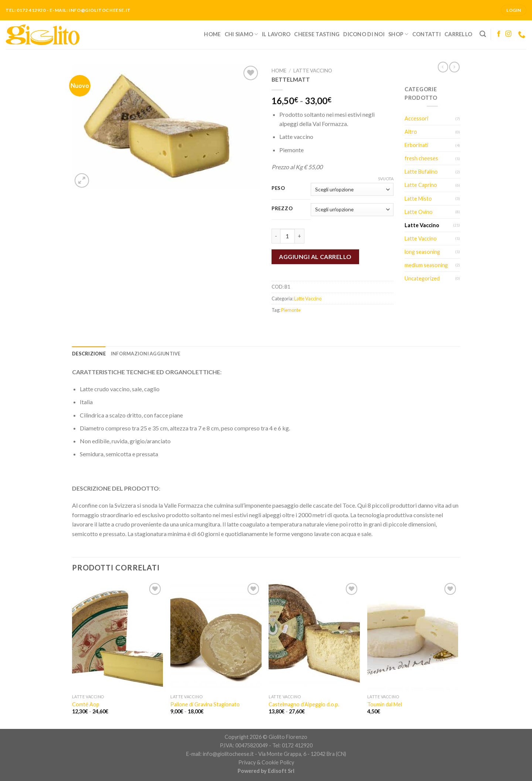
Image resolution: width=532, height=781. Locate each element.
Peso (278, 188)
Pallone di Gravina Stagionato (205, 704)
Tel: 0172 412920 (292, 745)
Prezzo (282, 209)
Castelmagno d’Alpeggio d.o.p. (304, 704)
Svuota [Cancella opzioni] (386, 179)
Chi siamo (241, 34)
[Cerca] (483, 34)
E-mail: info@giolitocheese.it (220, 754)
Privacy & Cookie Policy (266, 762)
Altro (411, 132)
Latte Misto (418, 199)
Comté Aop (86, 704)
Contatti (427, 34)
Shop (398, 34)
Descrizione (89, 354)
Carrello (458, 34)
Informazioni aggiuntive (146, 354)
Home (212, 34)
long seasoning (422, 252)
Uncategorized (422, 278)
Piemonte (291, 310)
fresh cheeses (421, 158)
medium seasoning (426, 265)
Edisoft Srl (281, 771)
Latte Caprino (421, 185)
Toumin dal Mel (385, 704)
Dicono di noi (364, 34)
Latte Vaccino (313, 71)
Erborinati (416, 145)
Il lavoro (276, 34)
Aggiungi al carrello (315, 257)
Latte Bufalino (421, 172)
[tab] (89, 354)
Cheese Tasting (317, 34)
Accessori (416, 118)
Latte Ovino (419, 212)
